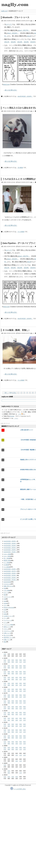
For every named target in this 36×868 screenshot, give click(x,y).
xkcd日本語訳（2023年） (10, 543)
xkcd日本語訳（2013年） (10, 580)
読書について (7, 640)
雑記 (5, 642)
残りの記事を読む (11, 90)
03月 (13, 660)
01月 (5, 654)
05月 (21, 660)
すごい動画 (7, 563)
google (5, 603)
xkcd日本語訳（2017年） (10, 571)
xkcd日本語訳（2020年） (10, 550)
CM (5, 599)
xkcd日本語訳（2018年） (25, 96)
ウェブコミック (8, 620)
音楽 (5, 588)
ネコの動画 (21, 232)
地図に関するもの (8, 586)
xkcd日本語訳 (7, 582)
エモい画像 (7, 590)
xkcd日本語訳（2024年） (10, 541)
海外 (5, 595)
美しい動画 (7, 558)
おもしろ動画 (7, 556)
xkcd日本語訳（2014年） (10, 578)
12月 (25, 662)
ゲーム (5, 623)
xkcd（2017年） (24, 30)
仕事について (7, 633)
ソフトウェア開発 (8, 625)
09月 (13, 662)
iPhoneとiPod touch (9, 608)
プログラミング (8, 631)
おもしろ (6, 593)
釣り (5, 612)
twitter (5, 614)
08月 (9, 662)
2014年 (26, 42)
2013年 (20, 42)
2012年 (13, 42)
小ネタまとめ (7, 584)
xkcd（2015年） (13, 33)
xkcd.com (6, 84)
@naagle (12, 416)
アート (5, 618)
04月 (17, 660)
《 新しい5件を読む (10, 393)
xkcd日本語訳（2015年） (10, 575)
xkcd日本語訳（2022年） (10, 546)
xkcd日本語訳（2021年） (10, 548)
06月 (25, 660)
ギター (5, 605)
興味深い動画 (7, 561)
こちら (20, 414)
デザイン (6, 629)
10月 (17, 662)
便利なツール (7, 627)
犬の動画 (20, 168)
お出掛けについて (8, 616)
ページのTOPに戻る (20, 789)
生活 (5, 610)
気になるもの (7, 635)
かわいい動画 (7, 554)
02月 (9, 660)
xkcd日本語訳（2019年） (10, 552)
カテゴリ (9, 24)
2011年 (7, 42)
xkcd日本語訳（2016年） (10, 573)
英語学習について (8, 638)
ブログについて (8, 597)
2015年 (33, 42)
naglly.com (4, 11)
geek (5, 601)
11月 (21, 662)
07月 (5, 662)
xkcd (29, 36)
